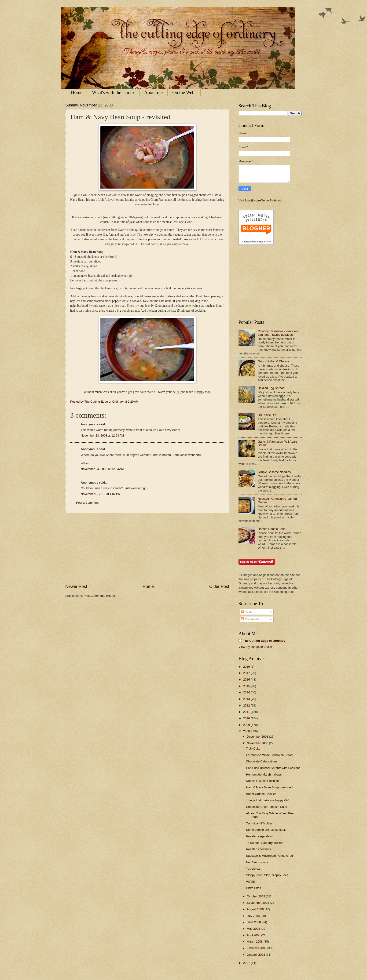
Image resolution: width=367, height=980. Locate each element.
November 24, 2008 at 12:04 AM (102, 469)
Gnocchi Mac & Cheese (273, 361)
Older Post (219, 587)
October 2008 (256, 896)
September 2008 (258, 903)
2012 (247, 705)
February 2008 (257, 948)
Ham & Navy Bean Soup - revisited (269, 787)
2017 (247, 673)
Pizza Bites (253, 888)
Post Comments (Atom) (99, 596)
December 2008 (258, 737)
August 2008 (256, 909)
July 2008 (254, 916)
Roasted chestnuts (259, 849)
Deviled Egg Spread (271, 388)
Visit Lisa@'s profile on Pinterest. (261, 200)
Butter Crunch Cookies (261, 794)
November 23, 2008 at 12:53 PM (102, 435)
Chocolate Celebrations (262, 761)
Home (77, 92)
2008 (247, 731)
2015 (247, 686)
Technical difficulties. (260, 823)
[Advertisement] (147, 548)
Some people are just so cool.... (267, 830)
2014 (247, 692)
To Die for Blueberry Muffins (265, 843)
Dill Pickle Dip (267, 415)
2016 (247, 679)
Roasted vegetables (259, 836)
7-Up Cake (253, 749)
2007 (247, 963)
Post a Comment (87, 503)
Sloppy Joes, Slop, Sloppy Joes (267, 875)
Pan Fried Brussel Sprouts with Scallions (273, 768)
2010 (247, 718)
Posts (247, 612)
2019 (247, 667)
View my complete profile (255, 647)
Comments (250, 619)
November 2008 (258, 743)
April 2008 (254, 935)
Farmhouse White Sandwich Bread (269, 755)
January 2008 (256, 955)
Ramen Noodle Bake (272, 529)
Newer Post (76, 587)
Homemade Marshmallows (264, 774)
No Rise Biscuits (257, 862)
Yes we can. (254, 869)
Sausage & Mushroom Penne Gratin (270, 856)
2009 (247, 725)
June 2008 (254, 922)
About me (153, 92)
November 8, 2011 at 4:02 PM (101, 494)
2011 (247, 712)
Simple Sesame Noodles (274, 472)
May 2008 (254, 929)
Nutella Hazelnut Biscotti (262, 781)
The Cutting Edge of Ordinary (264, 641)
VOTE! (251, 882)
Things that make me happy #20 (268, 800)
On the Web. (184, 92)
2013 (247, 699)
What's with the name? (113, 92)
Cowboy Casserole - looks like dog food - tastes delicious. (278, 333)
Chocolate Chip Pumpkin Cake (266, 807)
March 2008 (255, 942)
